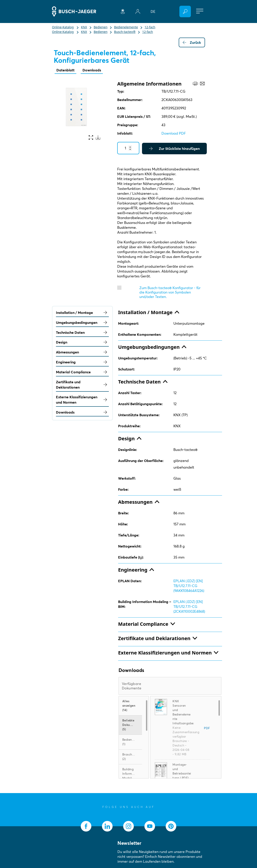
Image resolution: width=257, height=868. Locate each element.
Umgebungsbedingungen (82, 322)
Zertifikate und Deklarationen (82, 385)
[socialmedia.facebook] (86, 826)
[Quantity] (128, 148)
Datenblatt (65, 70)
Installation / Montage (82, 313)
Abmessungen (82, 352)
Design (82, 342)
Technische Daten (82, 332)
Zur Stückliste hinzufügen (174, 149)
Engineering (82, 362)
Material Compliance (82, 372)
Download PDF (174, 133)
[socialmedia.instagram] (128, 826)
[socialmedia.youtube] (150, 826)
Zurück (192, 42)
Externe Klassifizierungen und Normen (82, 400)
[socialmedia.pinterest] (171, 826)
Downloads (92, 70)
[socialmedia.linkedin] (107, 826)
